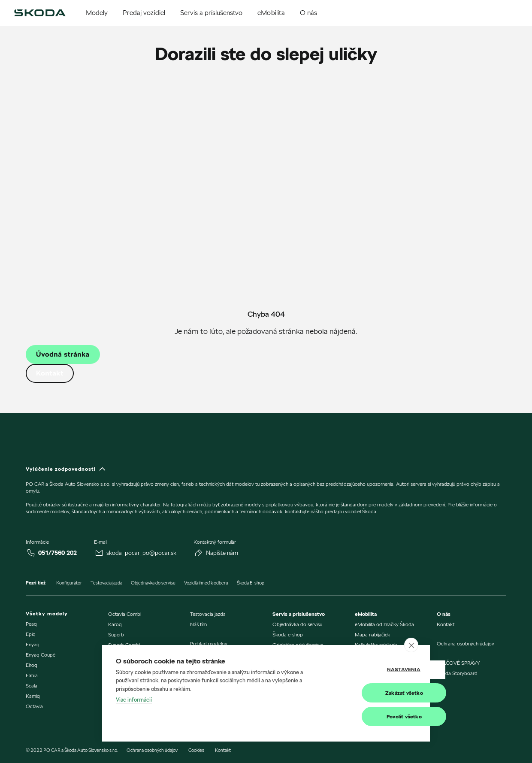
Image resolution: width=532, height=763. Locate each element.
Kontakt (50, 373)
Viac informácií (134, 700)
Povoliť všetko (374, 716)
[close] (411, 645)
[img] (40, 13)
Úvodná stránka (63, 354)
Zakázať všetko (374, 693)
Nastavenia (373, 670)
